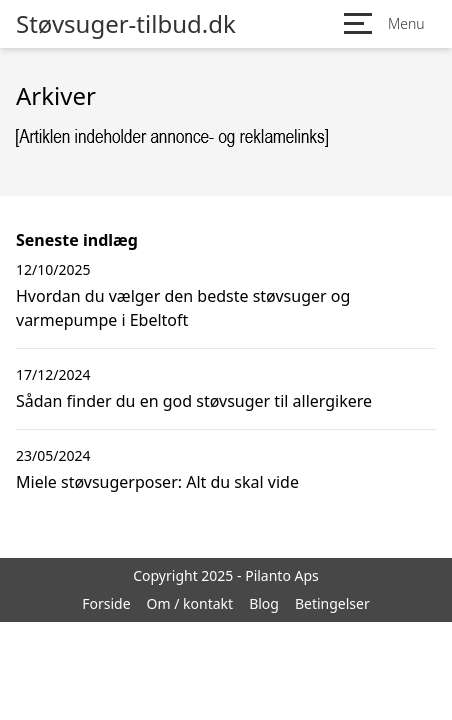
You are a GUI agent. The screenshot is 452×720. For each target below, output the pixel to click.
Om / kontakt (190, 603)
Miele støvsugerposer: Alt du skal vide (157, 482)
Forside (106, 603)
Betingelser (332, 603)
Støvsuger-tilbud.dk (126, 24)
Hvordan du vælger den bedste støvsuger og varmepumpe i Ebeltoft (183, 308)
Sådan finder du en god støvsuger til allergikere (194, 401)
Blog (264, 603)
